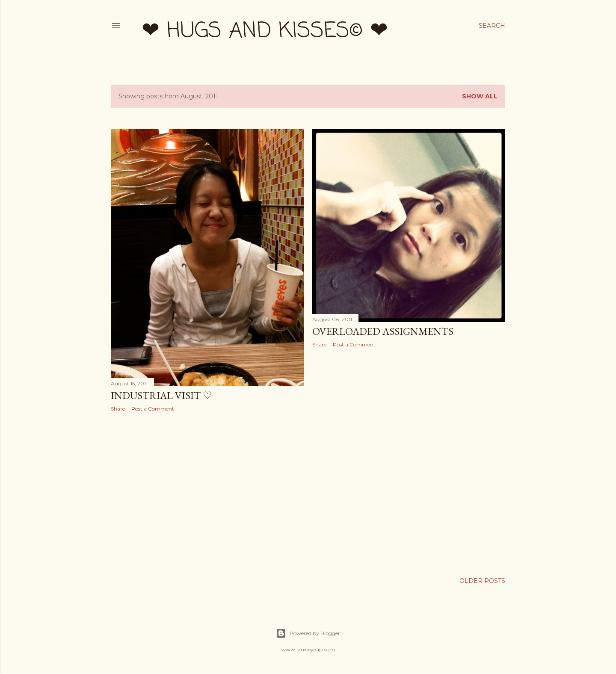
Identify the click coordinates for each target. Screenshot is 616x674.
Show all (480, 96)
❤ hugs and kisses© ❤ (265, 31)
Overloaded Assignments (383, 331)
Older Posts (482, 581)
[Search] (492, 26)
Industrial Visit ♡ (161, 395)
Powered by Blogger (308, 633)
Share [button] (118, 409)
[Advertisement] (207, 493)
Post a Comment (153, 409)
